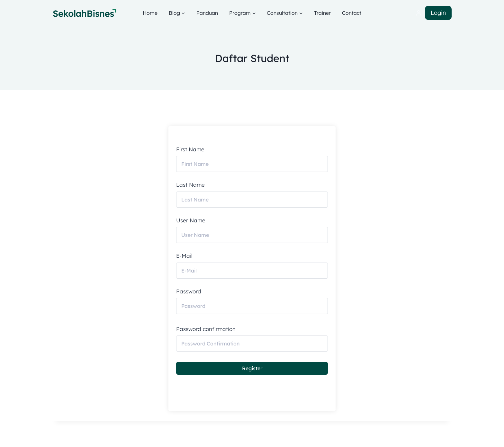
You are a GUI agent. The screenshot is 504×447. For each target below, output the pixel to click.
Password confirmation (206, 329)
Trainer (322, 13)
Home (150, 13)
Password (189, 291)
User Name (191, 220)
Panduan (207, 13)
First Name (190, 149)
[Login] (419, 13)
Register (252, 368)
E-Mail (184, 256)
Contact (352, 13)
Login (438, 13)
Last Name (190, 185)
